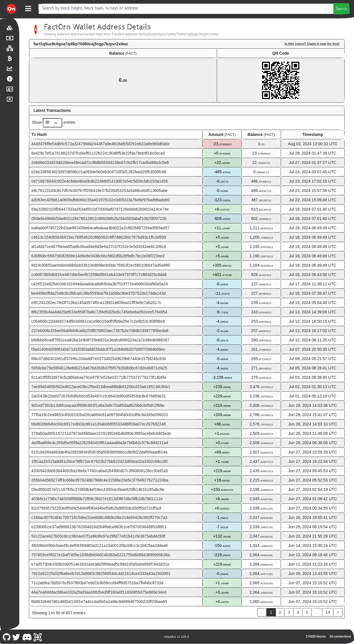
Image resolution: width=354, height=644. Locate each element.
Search (342, 9)
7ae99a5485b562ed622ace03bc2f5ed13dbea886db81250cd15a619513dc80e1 (101, 387)
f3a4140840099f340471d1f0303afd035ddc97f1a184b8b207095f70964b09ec (98, 349)
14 (328, 612)
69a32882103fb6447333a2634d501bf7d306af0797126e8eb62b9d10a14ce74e (100, 209)
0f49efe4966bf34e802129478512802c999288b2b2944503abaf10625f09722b (99, 219)
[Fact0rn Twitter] (16, 636)
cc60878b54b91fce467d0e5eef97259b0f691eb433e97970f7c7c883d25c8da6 (99, 275)
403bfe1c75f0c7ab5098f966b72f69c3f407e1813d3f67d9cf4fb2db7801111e (97, 499)
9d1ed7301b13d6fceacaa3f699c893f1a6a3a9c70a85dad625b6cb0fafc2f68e (98, 405)
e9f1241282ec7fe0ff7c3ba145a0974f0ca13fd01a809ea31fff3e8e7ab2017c (96, 303)
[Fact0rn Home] (11, 9)
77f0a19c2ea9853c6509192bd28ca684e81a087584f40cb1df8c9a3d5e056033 (100, 415)
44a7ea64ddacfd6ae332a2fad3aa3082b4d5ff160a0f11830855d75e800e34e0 (99, 592)
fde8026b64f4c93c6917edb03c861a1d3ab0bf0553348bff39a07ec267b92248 (99, 424)
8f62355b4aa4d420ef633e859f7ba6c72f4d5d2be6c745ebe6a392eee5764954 (99, 312)
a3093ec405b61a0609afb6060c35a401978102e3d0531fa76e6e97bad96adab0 (101, 200)
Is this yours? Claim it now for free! (312, 43)
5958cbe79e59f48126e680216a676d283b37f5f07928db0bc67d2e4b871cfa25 (99, 368)
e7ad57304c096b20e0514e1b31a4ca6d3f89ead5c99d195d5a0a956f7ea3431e (100, 564)
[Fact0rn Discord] (27, 636)
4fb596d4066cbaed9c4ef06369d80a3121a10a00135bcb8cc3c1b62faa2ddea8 (100, 545)
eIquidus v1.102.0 (177, 637)
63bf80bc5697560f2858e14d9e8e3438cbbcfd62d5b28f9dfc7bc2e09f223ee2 (98, 256)
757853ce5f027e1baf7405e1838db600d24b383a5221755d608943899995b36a (101, 555)
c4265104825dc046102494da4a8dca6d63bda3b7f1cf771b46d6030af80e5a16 (100, 284)
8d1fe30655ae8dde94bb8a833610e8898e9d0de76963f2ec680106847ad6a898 (101, 265)
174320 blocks (316, 636)
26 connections (340, 636)
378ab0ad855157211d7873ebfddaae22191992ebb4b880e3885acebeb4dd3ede (101, 433)
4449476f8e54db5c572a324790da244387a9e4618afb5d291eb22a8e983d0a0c (101, 144)
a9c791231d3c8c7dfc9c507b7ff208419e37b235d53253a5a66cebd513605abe (100, 191)
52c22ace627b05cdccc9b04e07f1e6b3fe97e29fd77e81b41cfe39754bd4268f (98, 536)
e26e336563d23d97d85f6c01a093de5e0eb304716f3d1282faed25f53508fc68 (99, 172)
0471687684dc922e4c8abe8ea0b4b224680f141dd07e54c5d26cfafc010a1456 (100, 181)
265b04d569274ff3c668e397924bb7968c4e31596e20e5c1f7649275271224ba (100, 480)
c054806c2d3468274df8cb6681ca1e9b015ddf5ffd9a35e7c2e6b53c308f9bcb (98, 321)
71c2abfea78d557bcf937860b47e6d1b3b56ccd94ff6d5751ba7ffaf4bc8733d (97, 583)
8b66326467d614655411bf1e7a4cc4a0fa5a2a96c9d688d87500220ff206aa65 (99, 602)
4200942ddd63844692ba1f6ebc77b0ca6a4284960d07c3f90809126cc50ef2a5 (100, 471)
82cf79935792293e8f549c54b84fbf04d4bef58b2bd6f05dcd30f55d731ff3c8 (96, 508)
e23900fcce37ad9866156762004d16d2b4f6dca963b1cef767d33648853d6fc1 (99, 527)
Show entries (54, 123)
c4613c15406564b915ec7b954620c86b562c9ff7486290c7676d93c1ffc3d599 (99, 237)
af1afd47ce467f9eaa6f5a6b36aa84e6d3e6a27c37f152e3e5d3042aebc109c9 (99, 247)
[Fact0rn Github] (7, 636)
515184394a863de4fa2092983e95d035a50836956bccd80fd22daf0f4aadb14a (99, 452)
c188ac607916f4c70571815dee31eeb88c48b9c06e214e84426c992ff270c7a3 (99, 517)
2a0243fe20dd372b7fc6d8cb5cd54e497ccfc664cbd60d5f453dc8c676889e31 (99, 396)
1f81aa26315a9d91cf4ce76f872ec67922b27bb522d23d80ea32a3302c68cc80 (100, 461)
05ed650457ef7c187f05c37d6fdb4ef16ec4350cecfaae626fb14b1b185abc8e (98, 489)
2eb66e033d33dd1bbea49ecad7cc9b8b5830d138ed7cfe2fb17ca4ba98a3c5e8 (100, 162)
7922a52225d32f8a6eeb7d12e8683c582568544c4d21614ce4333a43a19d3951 (101, 574)
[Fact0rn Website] (38, 636)
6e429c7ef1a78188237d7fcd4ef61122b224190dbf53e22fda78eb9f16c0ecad (98, 153)
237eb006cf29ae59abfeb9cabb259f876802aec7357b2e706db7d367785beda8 (100, 331)
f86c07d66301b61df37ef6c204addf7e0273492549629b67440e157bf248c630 (99, 359)
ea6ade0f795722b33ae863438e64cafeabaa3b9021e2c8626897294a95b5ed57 (101, 228)
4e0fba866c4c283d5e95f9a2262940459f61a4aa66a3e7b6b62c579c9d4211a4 (100, 443)
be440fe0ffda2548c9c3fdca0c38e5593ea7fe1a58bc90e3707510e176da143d (99, 293)
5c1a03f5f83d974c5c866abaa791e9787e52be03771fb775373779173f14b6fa (99, 377)
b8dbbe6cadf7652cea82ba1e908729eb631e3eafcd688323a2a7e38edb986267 (100, 340)
